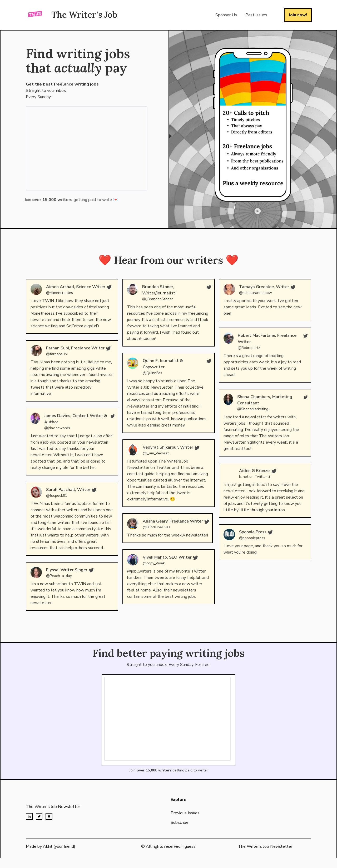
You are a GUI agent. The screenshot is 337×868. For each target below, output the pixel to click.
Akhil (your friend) (59, 846)
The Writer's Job (84, 15)
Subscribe (180, 829)
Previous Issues (185, 819)
